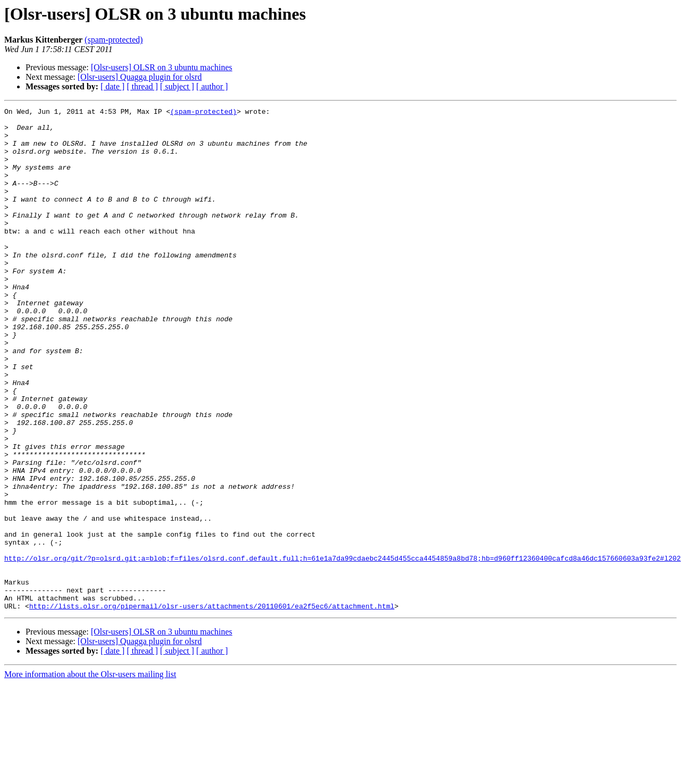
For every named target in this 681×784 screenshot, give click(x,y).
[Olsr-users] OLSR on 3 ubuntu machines (162, 67)
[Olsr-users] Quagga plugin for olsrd (140, 77)
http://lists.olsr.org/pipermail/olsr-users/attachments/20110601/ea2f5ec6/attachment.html (212, 706)
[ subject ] (177, 86)
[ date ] (113, 86)
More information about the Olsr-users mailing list (90, 775)
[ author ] (212, 86)
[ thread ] (142, 86)
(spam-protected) (114, 40)
